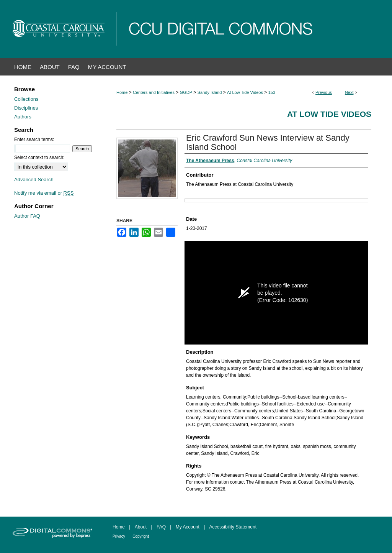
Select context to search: (39, 158)
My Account (188, 527)
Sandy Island (210, 92)
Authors (23, 117)
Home (122, 92)
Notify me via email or (44, 193)
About (141, 527)
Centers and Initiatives (154, 92)
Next (349, 92)
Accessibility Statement (233, 527)
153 (272, 92)
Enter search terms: (34, 139)
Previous (324, 92)
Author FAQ (27, 216)
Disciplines (26, 108)
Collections (26, 99)
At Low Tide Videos (245, 92)
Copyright (141, 536)
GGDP (186, 92)
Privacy (119, 536)
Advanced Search (34, 180)
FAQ (161, 527)
